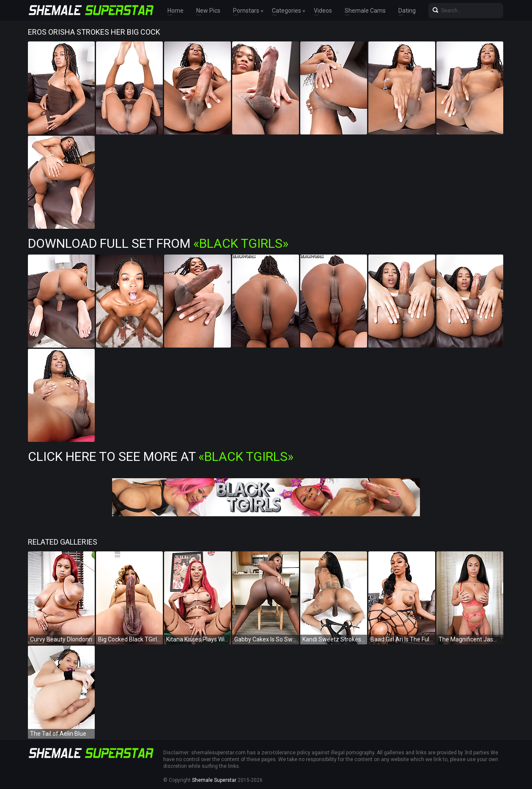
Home (176, 11)
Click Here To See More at (161, 456)
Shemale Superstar (214, 780)
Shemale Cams (365, 11)
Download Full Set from (158, 243)
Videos (323, 11)
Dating (407, 11)
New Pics (208, 11)
